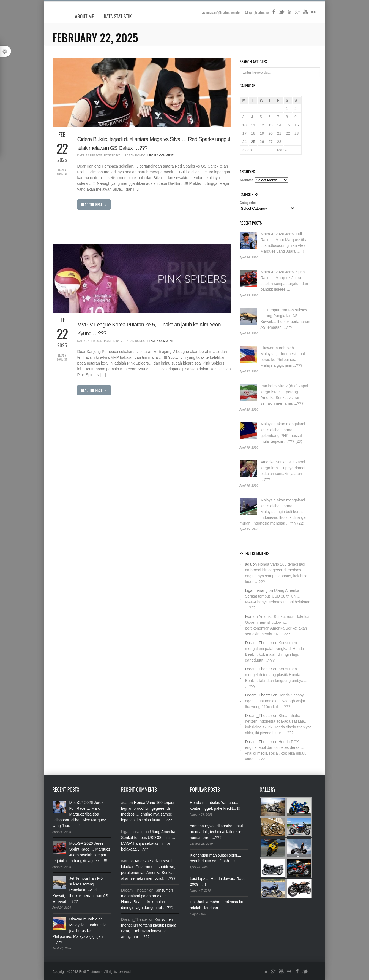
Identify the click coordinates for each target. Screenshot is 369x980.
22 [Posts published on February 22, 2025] (288, 133)
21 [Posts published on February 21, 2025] (279, 133)
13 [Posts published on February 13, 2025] (270, 125)
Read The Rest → (94, 204)
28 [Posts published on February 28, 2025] (279, 142)
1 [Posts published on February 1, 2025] (287, 109)
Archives (247, 180)
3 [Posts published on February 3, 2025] (244, 117)
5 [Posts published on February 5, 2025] (261, 117)
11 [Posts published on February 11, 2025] (253, 125)
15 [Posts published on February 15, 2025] (288, 125)
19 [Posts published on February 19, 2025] (262, 133)
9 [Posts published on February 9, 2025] (296, 117)
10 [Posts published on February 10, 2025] (245, 125)
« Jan (247, 150)
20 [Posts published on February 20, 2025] (270, 133)
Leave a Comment (62, 172)
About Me (84, 16)
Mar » (282, 150)
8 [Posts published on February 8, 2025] (287, 117)
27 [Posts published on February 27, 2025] (270, 142)
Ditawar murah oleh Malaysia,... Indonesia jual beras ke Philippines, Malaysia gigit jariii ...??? (80, 931)
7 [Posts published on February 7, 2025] (278, 117)
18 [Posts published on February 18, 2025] (253, 133)
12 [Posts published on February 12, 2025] (262, 125)
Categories (248, 203)
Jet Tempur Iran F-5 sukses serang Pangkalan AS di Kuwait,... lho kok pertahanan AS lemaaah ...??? (80, 890)
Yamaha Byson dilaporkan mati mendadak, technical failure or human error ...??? (216, 832)
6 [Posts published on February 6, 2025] (269, 117)
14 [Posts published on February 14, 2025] (279, 125)
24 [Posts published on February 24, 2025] (245, 142)
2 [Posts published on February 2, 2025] (296, 109)
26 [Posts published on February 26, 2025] (262, 142)
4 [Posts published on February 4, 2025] (252, 117)
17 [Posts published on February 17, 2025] (245, 133)
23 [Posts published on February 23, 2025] (297, 133)
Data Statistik (118, 16)
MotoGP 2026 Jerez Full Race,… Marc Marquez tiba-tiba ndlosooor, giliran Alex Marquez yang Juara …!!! (79, 814)
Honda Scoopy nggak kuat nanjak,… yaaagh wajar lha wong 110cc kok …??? (275, 701)
